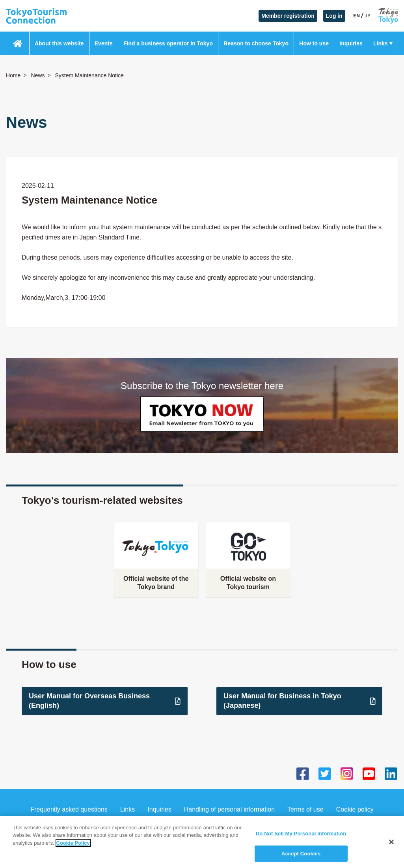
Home (13, 75)
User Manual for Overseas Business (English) (105, 701)
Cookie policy (355, 809)
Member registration (288, 16)
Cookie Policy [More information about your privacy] (73, 847)
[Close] (391, 846)
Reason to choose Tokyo (256, 43)
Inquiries (351, 43)
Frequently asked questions (69, 809)
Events (104, 43)
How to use (314, 43)
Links (381, 43)
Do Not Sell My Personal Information (301, 838)
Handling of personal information (229, 809)
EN (357, 16)
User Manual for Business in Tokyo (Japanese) (299, 701)
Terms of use (305, 809)
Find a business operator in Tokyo (168, 43)
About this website (59, 43)
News (38, 75)
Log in (334, 16)
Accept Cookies (301, 858)
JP (368, 16)
